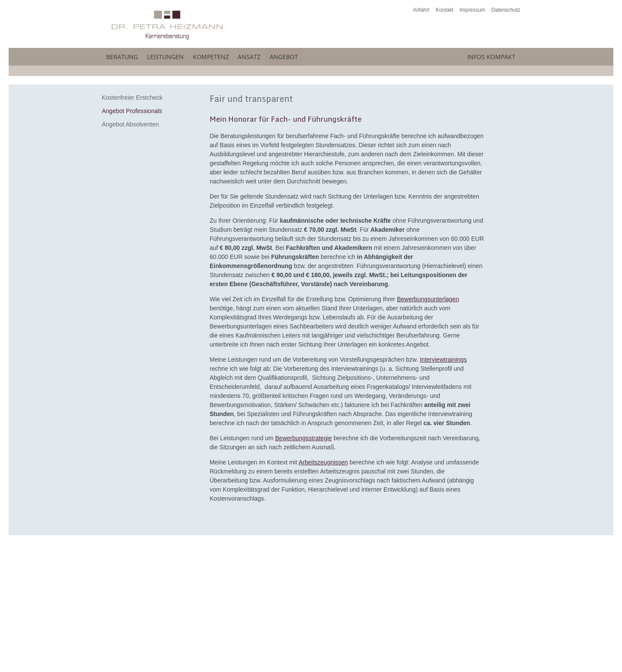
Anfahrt (421, 10)
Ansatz (317, 55)
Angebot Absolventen (130, 252)
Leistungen (191, 55)
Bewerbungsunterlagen (428, 427)
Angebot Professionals (132, 239)
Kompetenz (258, 55)
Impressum (473, 10)
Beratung (126, 55)
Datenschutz (506, 10)
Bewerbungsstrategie (304, 566)
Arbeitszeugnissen (323, 590)
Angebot (371, 55)
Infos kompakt (474, 55)
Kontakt (445, 10)
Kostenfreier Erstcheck (132, 226)
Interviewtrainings (443, 488)
